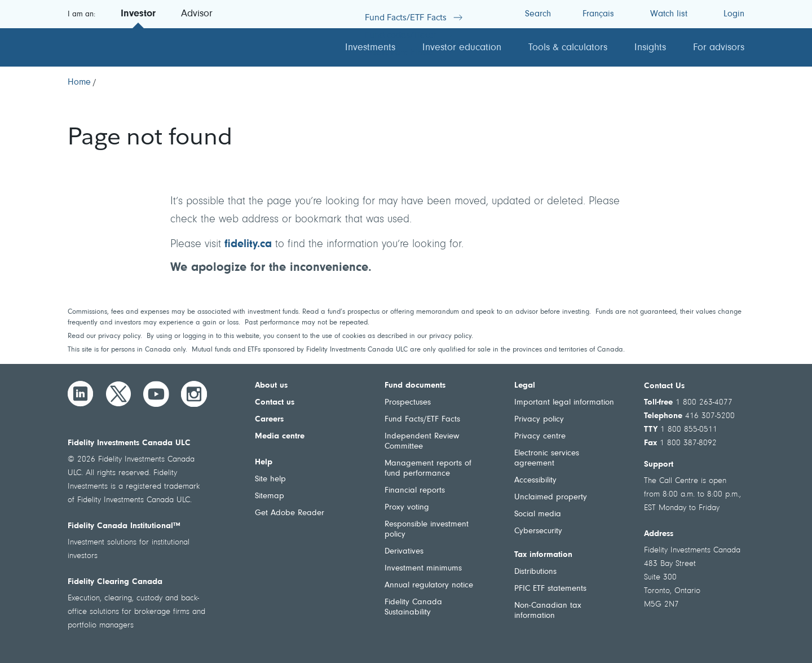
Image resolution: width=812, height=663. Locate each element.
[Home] (79, 82)
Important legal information (564, 403)
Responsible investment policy (427, 530)
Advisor (197, 14)
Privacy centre (540, 436)
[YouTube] (156, 394)
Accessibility (535, 480)
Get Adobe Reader (290, 513)
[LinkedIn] (81, 394)
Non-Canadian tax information (548, 611)
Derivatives (404, 552)
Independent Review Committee (422, 442)
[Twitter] (118, 394)
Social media (538, 514)
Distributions (535, 572)
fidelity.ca (248, 244)
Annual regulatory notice (429, 585)
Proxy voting (407, 508)
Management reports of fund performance (428, 469)
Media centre (280, 436)
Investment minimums (423, 568)
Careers (269, 420)
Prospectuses (408, 403)
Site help (270, 479)
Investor (138, 14)
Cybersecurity (538, 531)
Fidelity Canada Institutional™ (124, 526)
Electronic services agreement (547, 458)
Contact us (275, 403)
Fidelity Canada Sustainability (413, 607)
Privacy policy (539, 420)
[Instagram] (194, 394)
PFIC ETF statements (550, 589)
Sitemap (270, 496)
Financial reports (415, 491)
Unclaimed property (551, 497)
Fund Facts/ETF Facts (422, 420)
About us (271, 386)
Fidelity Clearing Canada (115, 582)
